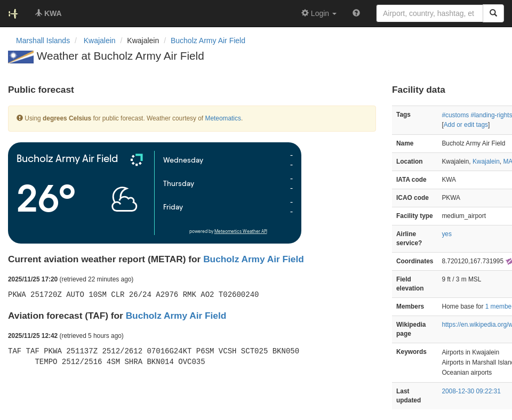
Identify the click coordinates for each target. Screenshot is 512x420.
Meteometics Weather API (241, 232)
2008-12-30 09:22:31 (471, 391)
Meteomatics (223, 118)
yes (447, 234)
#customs (455, 115)
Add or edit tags (466, 125)
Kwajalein (486, 161)
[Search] (493, 13)
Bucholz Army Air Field (208, 41)
